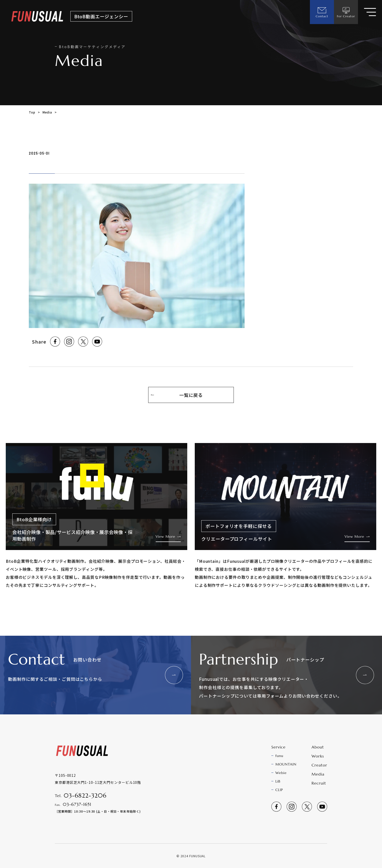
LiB (278, 781)
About (318, 747)
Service (278, 747)
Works (318, 756)
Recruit (319, 783)
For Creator (346, 12)
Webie (281, 773)
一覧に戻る (191, 395)
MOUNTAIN (286, 764)
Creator (319, 765)
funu (279, 756)
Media (47, 112)
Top (32, 112)
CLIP (279, 790)
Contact (322, 12)
